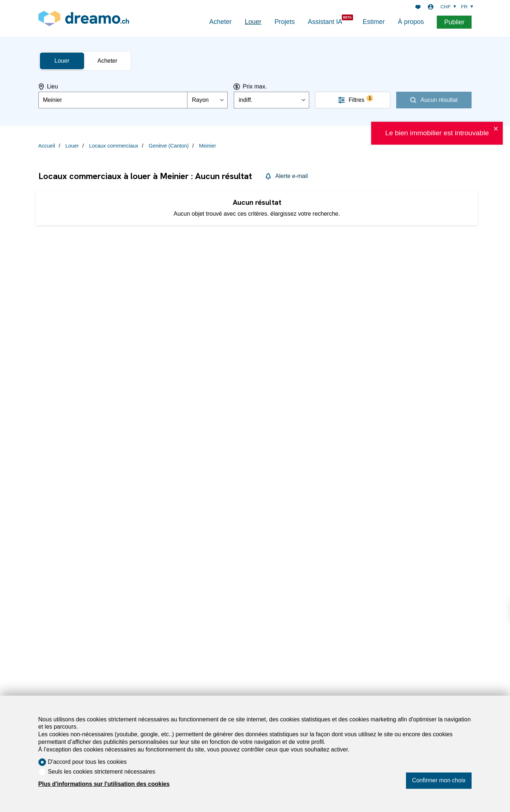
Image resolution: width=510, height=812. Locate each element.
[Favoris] (418, 7)
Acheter (220, 22)
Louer (253, 22)
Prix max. (255, 86)
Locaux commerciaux (114, 146)
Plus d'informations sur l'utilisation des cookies (104, 784)
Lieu (53, 86)
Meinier (208, 146)
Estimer (374, 22)
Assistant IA (325, 22)
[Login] (431, 7)
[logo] (84, 18)
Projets (285, 22)
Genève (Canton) (169, 146)
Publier (454, 22)
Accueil (47, 146)
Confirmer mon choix (439, 780)
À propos (411, 22)
